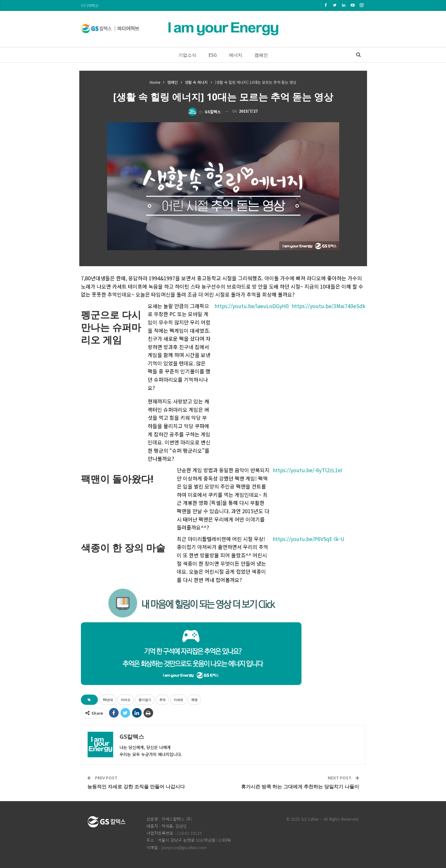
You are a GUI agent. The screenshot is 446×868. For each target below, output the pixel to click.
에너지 (236, 55)
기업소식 (185, 55)
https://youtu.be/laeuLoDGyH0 (252, 306)
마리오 (126, 700)
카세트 (178, 700)
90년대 (108, 700)
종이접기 (145, 700)
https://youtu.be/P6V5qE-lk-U (309, 539)
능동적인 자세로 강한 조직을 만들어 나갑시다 (136, 786)
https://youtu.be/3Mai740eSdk (329, 306)
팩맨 (194, 700)
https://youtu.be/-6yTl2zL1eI (308, 470)
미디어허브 (90, 5)
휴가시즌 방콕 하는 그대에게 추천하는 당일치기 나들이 (300, 786)
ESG (212, 55)
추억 (162, 700)
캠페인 (263, 55)
